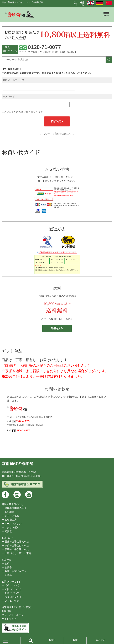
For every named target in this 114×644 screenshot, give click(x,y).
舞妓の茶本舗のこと (13, 504)
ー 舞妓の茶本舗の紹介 (14, 508)
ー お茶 (6, 564)
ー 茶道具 (7, 575)
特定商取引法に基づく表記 (16, 607)
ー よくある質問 (11, 601)
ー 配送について (11, 593)
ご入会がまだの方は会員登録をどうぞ (22, 112)
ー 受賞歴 (7, 531)
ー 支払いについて (12, 589)
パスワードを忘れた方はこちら (57, 134)
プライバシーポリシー (14, 615)
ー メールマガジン (12, 524)
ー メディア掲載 (11, 516)
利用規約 (7, 611)
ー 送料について (11, 585)
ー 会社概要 (8, 512)
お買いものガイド (11, 582)
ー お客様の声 (9, 520)
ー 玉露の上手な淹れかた (15, 542)
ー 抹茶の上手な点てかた (15, 546)
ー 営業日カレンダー (13, 597)
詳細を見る (57, 328)
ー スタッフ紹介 (11, 527)
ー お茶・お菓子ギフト (14, 571)
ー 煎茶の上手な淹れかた (15, 549)
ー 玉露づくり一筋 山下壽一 (18, 553)
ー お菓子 (7, 567)
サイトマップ (9, 619)
